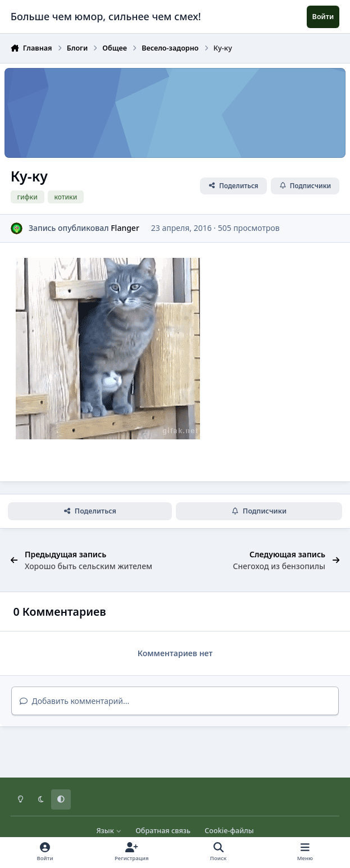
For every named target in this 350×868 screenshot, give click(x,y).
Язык (109, 831)
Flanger (125, 228)
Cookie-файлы (229, 831)
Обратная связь (163, 831)
